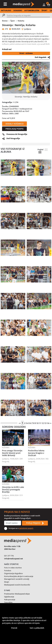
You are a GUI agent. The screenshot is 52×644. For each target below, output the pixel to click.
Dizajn (7, 582)
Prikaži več (7, 49)
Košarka (21, 21)
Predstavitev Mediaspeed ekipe (17, 594)
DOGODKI (18, 10)
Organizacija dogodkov (13, 573)
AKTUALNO (6, 10)
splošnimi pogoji (26, 528)
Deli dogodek (41, 57)
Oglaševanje (9, 597)
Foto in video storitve (13, 568)
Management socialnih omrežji (17, 579)
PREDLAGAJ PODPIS (15, 129)
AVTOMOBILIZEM (32, 10)
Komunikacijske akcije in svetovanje (19, 576)
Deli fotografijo (13, 138)
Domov (5, 21)
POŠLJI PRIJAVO (35, 523)
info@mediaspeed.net (13, 559)
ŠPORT (44, 10)
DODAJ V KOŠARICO (15, 124)
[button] (49, 5)
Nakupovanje (10, 600)
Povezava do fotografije (17, 134)
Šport (13, 21)
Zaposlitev (8, 602)
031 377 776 (9, 556)
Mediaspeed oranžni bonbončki (17, 585)
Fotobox (8, 570)
